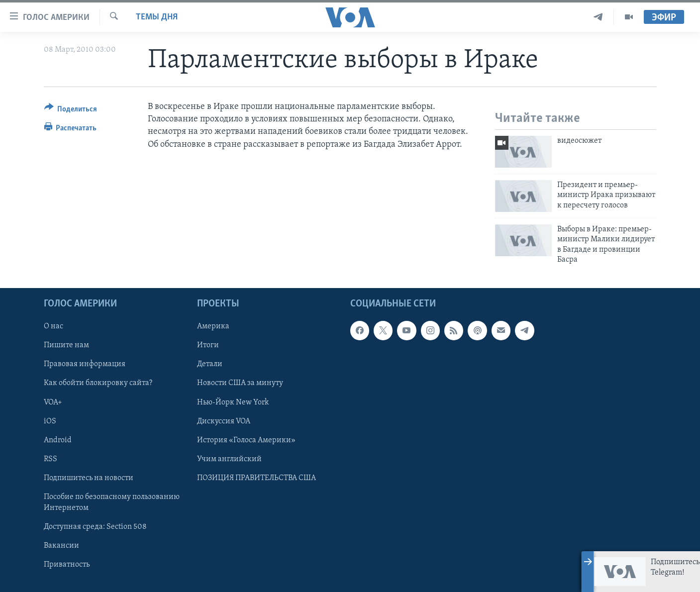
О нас (53, 327)
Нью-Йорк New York (233, 402)
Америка (213, 327)
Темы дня (157, 17)
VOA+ (53, 402)
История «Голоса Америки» (246, 440)
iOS (50, 421)
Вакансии (61, 546)
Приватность (67, 565)
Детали (210, 365)
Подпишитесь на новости (89, 478)
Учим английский (229, 459)
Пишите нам (66, 346)
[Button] (71, 111)
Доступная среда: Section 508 (95, 527)
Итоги (208, 346)
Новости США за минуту (240, 384)
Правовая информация (85, 365)
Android (58, 440)
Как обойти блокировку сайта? (98, 384)
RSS (50, 459)
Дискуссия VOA (224, 421)
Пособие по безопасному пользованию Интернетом (112, 502)
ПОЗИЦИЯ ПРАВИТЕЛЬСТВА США (256, 478)
